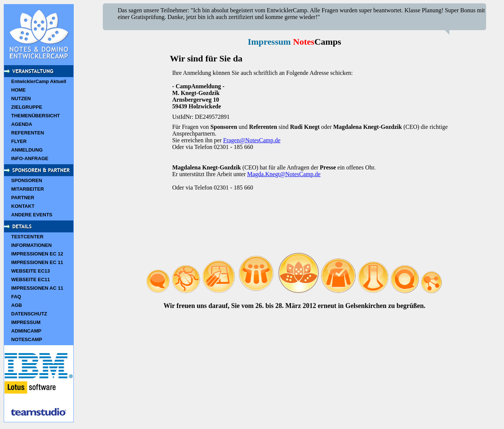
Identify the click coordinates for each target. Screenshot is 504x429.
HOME (18, 90)
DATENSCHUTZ (29, 314)
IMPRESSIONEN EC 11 (37, 262)
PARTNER (23, 198)
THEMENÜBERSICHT (36, 116)
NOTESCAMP (27, 339)
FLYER (19, 141)
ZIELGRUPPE (27, 107)
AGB (17, 305)
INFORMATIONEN (31, 245)
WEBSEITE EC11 (31, 279)
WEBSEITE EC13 (31, 271)
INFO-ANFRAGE (30, 158)
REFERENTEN (28, 133)
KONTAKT (23, 206)
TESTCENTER (27, 237)
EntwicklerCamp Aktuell (39, 81)
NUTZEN (21, 98)
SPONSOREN (27, 180)
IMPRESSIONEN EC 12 (37, 254)
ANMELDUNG (27, 150)
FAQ (16, 297)
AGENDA (22, 124)
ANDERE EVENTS (32, 215)
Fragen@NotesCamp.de (252, 140)
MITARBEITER (28, 189)
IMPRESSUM (26, 322)
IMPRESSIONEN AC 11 (37, 288)
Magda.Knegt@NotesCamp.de (284, 174)
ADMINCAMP (26, 331)
